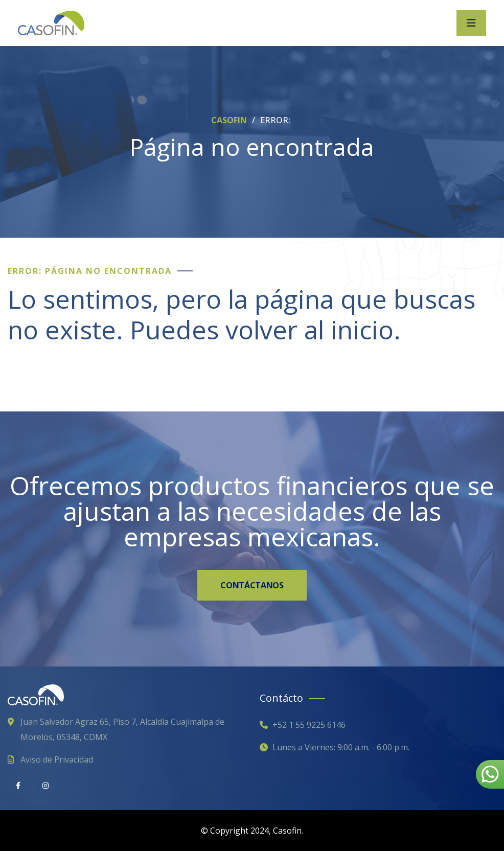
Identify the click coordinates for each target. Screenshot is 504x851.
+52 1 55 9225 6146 (309, 725)
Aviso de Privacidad (57, 760)
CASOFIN (230, 120)
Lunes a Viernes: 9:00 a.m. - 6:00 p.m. (341, 747)
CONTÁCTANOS (252, 585)
